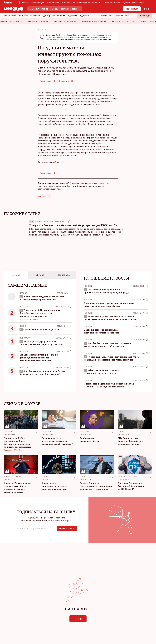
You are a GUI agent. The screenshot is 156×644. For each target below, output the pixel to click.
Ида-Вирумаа (49, 16)
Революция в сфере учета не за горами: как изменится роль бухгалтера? (57, 441)
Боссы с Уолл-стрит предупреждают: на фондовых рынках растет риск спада (96, 486)
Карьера (42, 196)
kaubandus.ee (97, 3)
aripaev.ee (25, 3)
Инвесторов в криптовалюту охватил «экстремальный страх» (55, 486)
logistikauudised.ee (130, 3)
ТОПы (94, 16)
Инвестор (35, 16)
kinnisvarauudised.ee (113, 3)
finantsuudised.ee (68, 3)
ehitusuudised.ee (53, 3)
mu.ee (142, 3)
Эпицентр (23, 16)
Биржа (121, 432)
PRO (111, 16)
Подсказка (84, 16)
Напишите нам (123, 16)
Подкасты (72, 16)
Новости (24, 293)
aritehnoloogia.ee (83, 3)
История (103, 16)
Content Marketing (45, 222)
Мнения (61, 16)
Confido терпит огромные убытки (39, 330)
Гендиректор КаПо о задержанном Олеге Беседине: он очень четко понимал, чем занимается (40, 313)
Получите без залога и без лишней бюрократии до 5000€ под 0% (73, 225)
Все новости (10, 16)
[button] (35, 529)
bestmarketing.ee (38, 3)
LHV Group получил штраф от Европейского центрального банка (131, 441)
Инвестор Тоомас (13, 477)
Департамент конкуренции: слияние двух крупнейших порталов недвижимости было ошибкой (39, 358)
